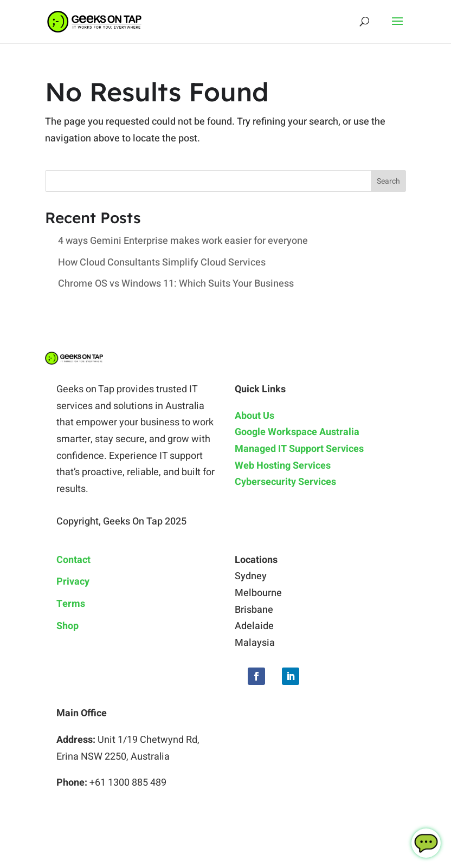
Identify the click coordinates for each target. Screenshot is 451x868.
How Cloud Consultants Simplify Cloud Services (162, 263)
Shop (67, 626)
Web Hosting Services (283, 466)
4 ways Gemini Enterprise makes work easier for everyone (183, 241)
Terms (71, 604)
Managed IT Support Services (299, 449)
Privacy (73, 582)
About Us (255, 416)
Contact (73, 560)
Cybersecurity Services (285, 482)
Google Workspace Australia (297, 432)
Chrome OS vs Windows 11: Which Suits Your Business (176, 284)
